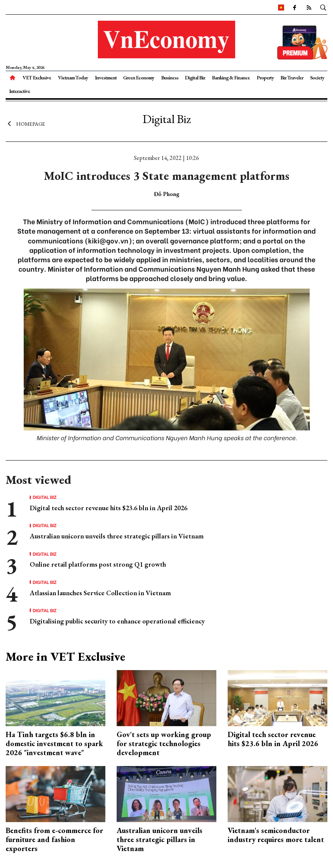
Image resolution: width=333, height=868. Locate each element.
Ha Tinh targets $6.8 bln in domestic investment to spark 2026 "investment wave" (54, 743)
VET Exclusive (37, 78)
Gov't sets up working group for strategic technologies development (164, 743)
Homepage (25, 123)
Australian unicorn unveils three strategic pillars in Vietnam (117, 536)
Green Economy (139, 78)
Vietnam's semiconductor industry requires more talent (276, 835)
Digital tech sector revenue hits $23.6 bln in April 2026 (109, 508)
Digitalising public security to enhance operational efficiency (117, 621)
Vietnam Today (73, 78)
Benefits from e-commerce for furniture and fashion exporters (54, 839)
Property (265, 78)
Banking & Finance (231, 78)
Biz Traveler (292, 78)
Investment (106, 78)
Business (170, 78)
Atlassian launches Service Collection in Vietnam (100, 593)
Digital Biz (195, 78)
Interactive (20, 91)
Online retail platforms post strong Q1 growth (98, 564)
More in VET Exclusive (65, 657)
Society (317, 78)
